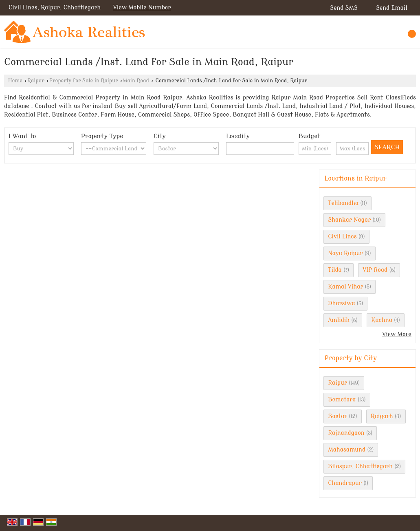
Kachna (382, 320)
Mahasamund (347, 450)
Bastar (338, 416)
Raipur (36, 81)
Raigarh (382, 416)
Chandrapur (345, 483)
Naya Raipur (345, 253)
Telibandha (343, 203)
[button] (142, 8)
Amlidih (339, 320)
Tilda (335, 270)
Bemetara (342, 400)
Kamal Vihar (345, 287)
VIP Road (375, 270)
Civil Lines (342, 237)
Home (15, 81)
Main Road (136, 81)
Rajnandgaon (346, 433)
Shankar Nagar (349, 220)
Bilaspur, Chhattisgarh (360, 466)
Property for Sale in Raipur (84, 81)
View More (397, 334)
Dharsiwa (341, 303)
